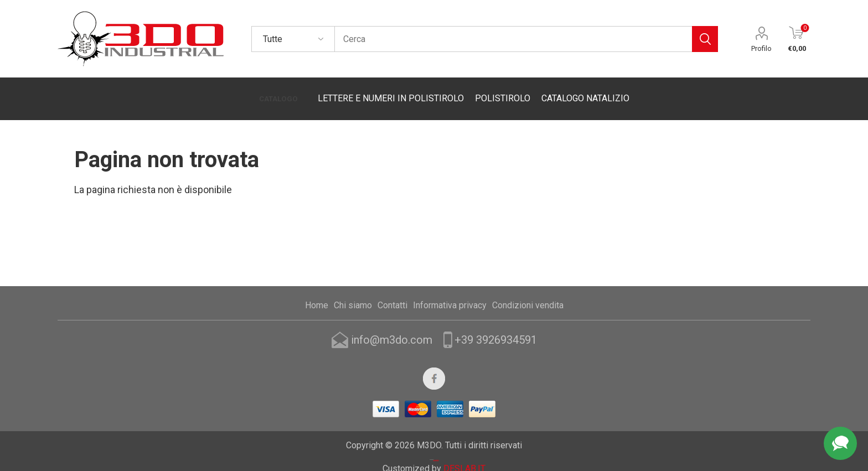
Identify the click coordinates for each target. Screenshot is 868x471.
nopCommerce (436, 445)
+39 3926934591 (496, 325)
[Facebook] (434, 364)
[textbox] (513, 39)
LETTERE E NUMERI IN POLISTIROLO (386, 91)
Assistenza (840, 443)
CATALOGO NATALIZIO (580, 91)
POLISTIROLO (498, 91)
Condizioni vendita (528, 291)
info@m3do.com (392, 325)
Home (317, 291)
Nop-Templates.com (436, 428)
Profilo (761, 48)
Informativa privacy (450, 291)
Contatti (392, 291)
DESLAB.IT (464, 454)
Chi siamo (353, 291)
